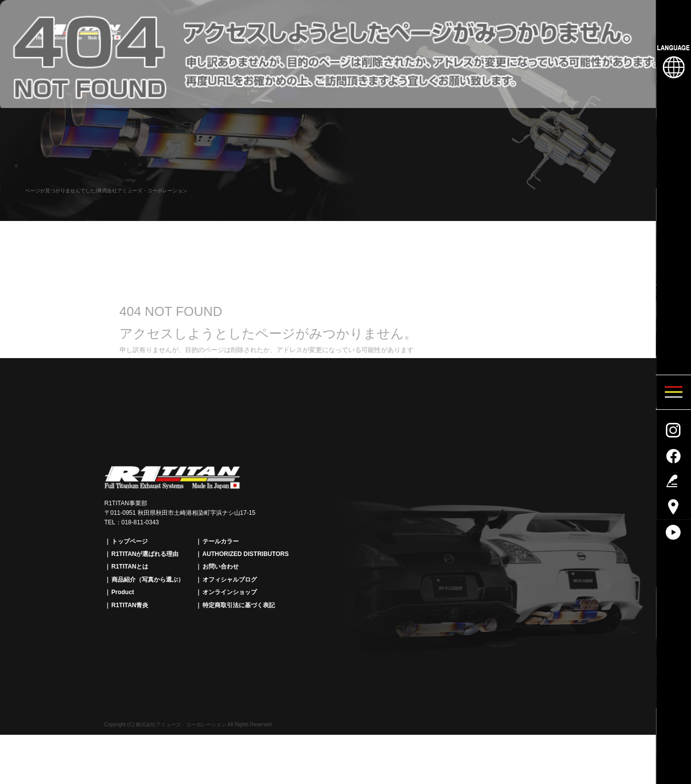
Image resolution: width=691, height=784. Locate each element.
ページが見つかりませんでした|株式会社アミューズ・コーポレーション (106, 191)
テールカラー (221, 541)
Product (123, 592)
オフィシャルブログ (230, 580)
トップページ (130, 541)
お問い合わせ (221, 567)
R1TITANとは (130, 567)
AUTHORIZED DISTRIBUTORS (246, 554)
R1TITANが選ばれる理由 (145, 554)
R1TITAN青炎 (130, 605)
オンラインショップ (230, 592)
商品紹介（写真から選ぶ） (148, 580)
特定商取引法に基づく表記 (239, 605)
